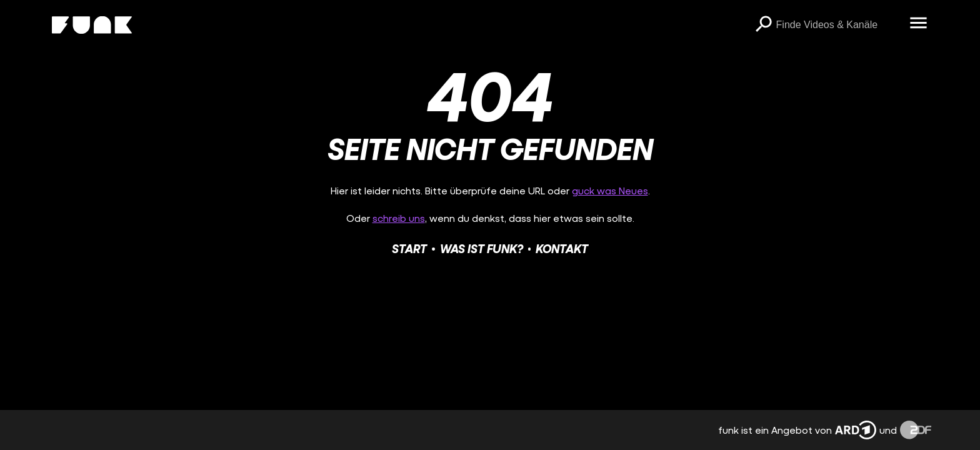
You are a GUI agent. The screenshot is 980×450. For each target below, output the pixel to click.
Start (409, 248)
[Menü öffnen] (919, 24)
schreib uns (399, 218)
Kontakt (562, 248)
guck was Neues (610, 190)
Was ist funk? (482, 248)
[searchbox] (839, 25)
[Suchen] (764, 25)
